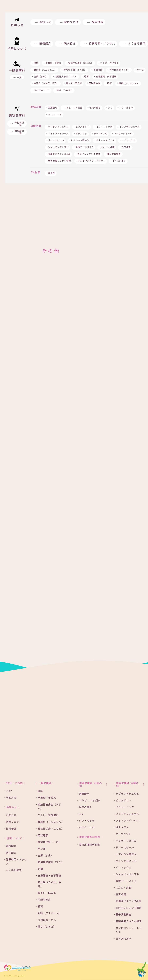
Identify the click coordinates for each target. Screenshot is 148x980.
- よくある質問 (13, 870)
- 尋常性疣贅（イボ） (119, 70)
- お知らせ (10, 815)
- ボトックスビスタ (104, 140)
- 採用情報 (10, 829)
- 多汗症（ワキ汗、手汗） (45, 83)
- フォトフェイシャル (57, 133)
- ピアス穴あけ (118, 161)
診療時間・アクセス (102, 43)
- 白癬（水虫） (40, 76)
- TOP (8, 791)
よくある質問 (137, 43)
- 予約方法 (10, 798)
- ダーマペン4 (100, 133)
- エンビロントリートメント (91, 161)
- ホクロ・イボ (54, 114)
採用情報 (97, 22)
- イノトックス (127, 140)
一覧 (19, 77)
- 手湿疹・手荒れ (52, 63)
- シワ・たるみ (125, 107)
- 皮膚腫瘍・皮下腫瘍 (105, 76)
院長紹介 (45, 43)
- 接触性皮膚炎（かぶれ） (80, 63)
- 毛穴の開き (94, 107)
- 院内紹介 (10, 853)
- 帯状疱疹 (97, 70)
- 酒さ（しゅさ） (64, 90)
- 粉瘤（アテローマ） (128, 83)
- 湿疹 (35, 63)
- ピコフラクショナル (129, 127)
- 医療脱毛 (52, 107)
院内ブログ (71, 22)
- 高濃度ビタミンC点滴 (58, 154)
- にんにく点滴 (107, 147)
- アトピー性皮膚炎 (109, 63)
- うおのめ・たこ (41, 90)
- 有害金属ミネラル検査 (59, 161)
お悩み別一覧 (19, 123)
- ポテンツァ (80, 133)
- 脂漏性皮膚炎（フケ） (65, 76)
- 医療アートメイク (84, 147)
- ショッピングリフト (57, 147)
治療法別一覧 (19, 132)
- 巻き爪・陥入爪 (73, 83)
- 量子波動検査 (113, 154)
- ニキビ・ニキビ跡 (72, 107)
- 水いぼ (140, 70)
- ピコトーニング (103, 127)
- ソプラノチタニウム (57, 127)
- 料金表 (51, 173)
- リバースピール (55, 140)
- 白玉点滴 (125, 147)
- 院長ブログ (12, 822)
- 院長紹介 (10, 846)
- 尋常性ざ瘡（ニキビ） (74, 70)
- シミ (109, 107)
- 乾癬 (86, 76)
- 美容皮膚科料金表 (89, 845)
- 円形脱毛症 (94, 83)
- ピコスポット (81, 127)
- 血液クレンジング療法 (88, 154)
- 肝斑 (109, 83)
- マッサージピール (122, 133)
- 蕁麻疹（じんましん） (44, 70)
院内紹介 (70, 43)
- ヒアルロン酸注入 (79, 140)
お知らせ (45, 22)
